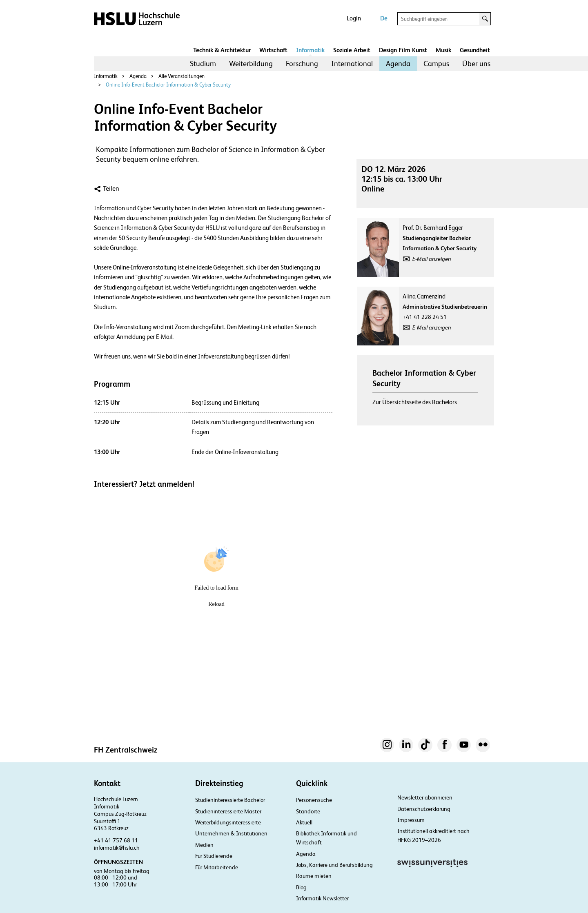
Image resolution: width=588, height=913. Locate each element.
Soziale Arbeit (352, 50)
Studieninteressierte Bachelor (230, 800)
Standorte (308, 811)
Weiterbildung (251, 63)
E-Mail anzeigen (432, 259)
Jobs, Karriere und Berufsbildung (334, 865)
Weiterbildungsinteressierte (228, 822)
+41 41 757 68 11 (116, 840)
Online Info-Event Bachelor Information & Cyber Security (168, 85)
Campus (436, 63)
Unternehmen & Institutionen (231, 833)
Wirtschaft (273, 50)
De (384, 18)
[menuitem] (203, 64)
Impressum (411, 820)
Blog (301, 887)
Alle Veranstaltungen (182, 76)
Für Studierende (214, 856)
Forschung (302, 63)
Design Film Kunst (403, 50)
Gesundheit (475, 50)
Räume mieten (314, 876)
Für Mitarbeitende (217, 867)
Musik (443, 50)
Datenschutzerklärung (424, 809)
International (352, 63)
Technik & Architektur (222, 50)
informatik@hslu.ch (117, 848)
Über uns (476, 63)
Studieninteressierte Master (228, 811)
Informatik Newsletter (322, 898)
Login (354, 18)
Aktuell (304, 822)
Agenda (398, 63)
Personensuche (314, 800)
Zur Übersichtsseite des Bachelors (415, 402)
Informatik (310, 50)
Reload (216, 604)
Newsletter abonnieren (425, 797)
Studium (203, 63)
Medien (204, 845)
